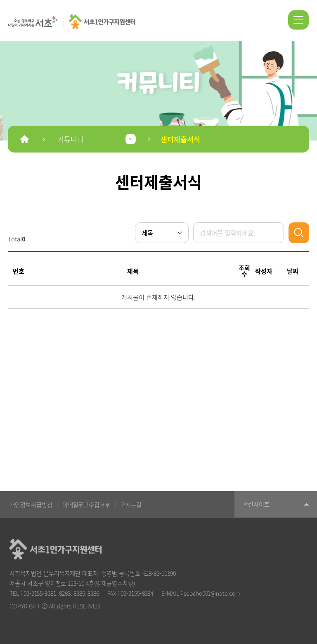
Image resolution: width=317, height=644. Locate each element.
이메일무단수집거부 (86, 504)
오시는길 (131, 504)
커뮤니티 (71, 139)
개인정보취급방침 (31, 504)
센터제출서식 (180, 139)
